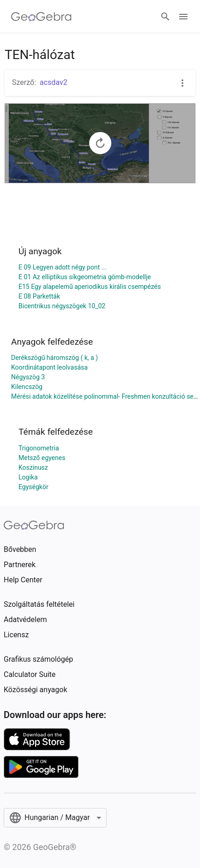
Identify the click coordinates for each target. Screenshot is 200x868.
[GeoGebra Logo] (41, 17)
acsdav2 (54, 82)
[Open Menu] (183, 17)
